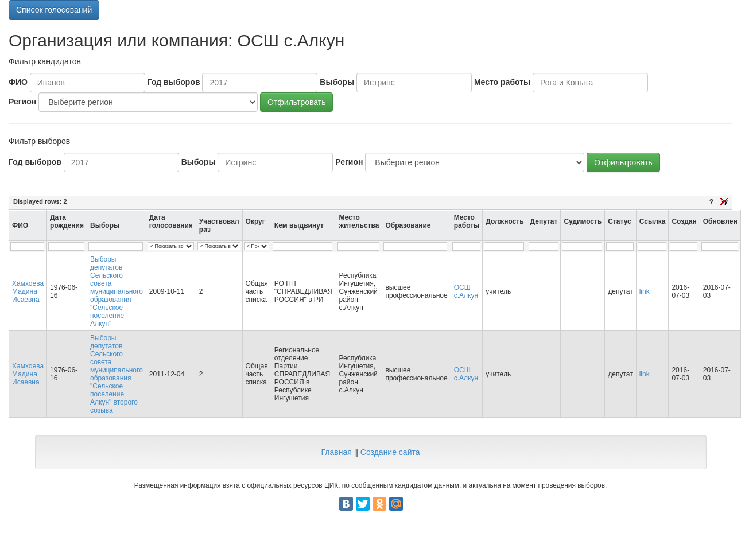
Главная (336, 452)
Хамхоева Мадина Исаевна (28, 291)
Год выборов (174, 82)
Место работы (502, 82)
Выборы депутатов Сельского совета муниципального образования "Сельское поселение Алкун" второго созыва (117, 374)
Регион (22, 102)
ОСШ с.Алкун (466, 291)
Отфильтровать (296, 102)
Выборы (337, 82)
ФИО (18, 82)
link (645, 291)
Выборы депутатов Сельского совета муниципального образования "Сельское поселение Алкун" (117, 291)
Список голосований (54, 10)
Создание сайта (390, 452)
